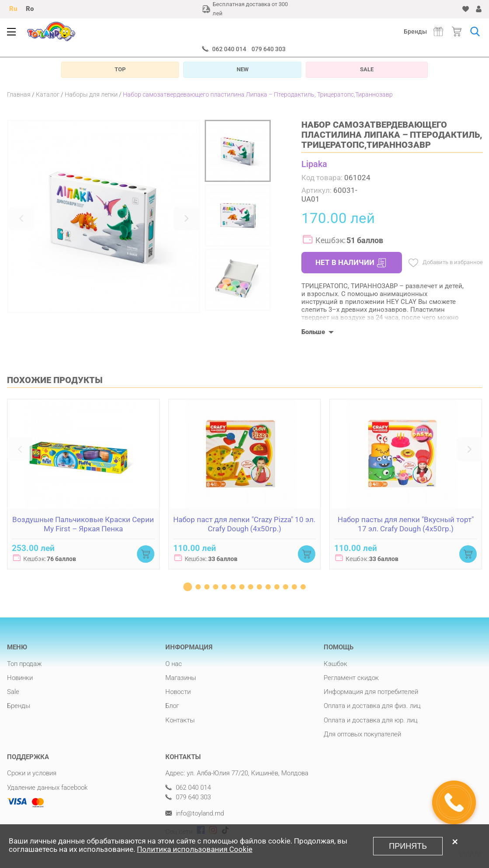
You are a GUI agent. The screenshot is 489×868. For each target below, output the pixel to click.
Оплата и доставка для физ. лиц (372, 706)
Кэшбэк (335, 664)
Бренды (415, 31)
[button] (21, 219)
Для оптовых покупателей (362, 734)
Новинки (20, 678)
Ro (30, 9)
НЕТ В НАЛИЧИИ (351, 263)
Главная (19, 94)
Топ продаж (24, 664)
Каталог (48, 94)
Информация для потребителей (371, 692)
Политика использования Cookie (195, 849)
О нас (174, 664)
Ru (13, 9)
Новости (178, 692)
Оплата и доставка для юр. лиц (371, 720)
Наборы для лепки (91, 94)
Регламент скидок (351, 678)
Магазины (181, 678)
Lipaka (314, 164)
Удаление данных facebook (47, 788)
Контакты (180, 720)
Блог (172, 706)
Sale (13, 692)
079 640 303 (269, 49)
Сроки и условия (32, 773)
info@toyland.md (195, 814)
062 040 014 (229, 49)
